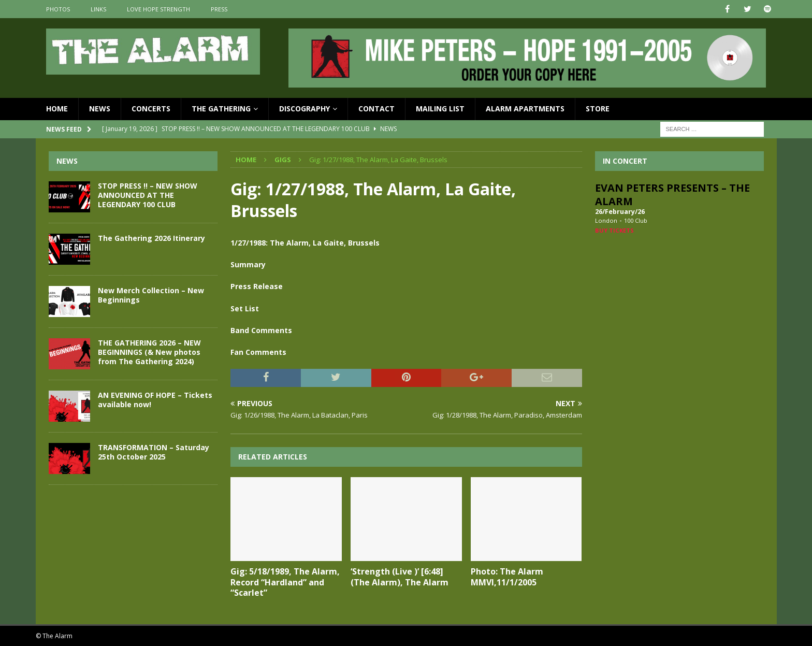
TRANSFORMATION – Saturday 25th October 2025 (154, 452)
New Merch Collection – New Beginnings (151, 295)
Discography (304, 109)
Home (57, 109)
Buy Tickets (614, 230)
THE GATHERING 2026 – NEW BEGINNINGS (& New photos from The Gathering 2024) (149, 352)
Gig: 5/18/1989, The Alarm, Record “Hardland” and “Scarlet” (285, 582)
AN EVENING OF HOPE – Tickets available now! (155, 400)
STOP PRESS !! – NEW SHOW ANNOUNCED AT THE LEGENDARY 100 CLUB (148, 195)
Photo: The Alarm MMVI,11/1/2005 (507, 577)
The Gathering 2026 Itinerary (151, 238)
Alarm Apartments (525, 109)
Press (219, 9)
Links (98, 9)
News (100, 109)
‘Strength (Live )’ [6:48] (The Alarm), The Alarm (400, 577)
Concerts (151, 109)
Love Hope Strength (158, 9)
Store (598, 109)
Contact (376, 109)
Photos (58, 9)
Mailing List (440, 109)
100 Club (636, 220)
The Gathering (221, 109)
